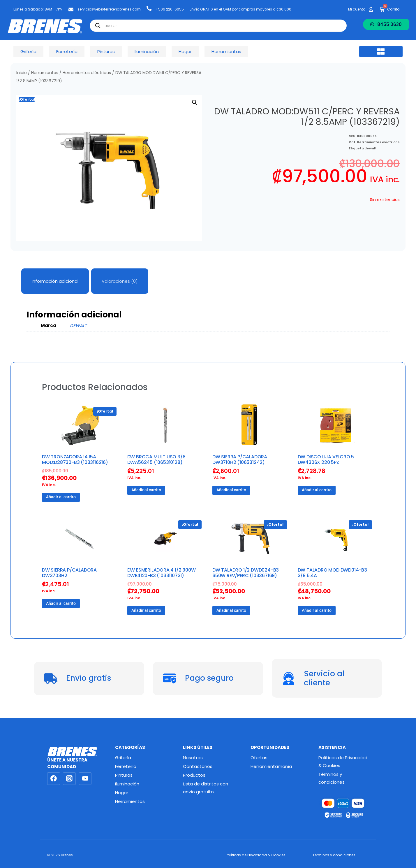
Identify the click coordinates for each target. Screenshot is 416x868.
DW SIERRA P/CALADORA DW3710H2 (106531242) (240, 460)
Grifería (123, 758)
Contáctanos (198, 766)
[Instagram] (69, 779)
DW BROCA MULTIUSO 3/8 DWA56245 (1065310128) (156, 460)
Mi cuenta (357, 9)
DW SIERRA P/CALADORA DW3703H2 (69, 573)
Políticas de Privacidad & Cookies (343, 762)
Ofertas (259, 758)
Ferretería (126, 766)
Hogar (122, 793)
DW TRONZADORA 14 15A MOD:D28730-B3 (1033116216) (75, 460)
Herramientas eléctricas (87, 73)
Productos (194, 775)
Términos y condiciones (332, 778)
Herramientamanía (271, 766)
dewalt (371, 148)
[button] (381, 52)
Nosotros (193, 758)
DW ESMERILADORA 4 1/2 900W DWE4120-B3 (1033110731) (162, 573)
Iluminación (127, 784)
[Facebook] (54, 779)
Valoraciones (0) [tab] (120, 281)
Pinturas (124, 775)
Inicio (22, 73)
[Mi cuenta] (371, 9)
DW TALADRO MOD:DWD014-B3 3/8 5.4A (332, 573)
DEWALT (79, 325)
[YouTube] (85, 779)
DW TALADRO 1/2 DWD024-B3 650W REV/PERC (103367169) (246, 573)
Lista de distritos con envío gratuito (206, 788)
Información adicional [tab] (55, 281)
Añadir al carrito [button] (61, 497)
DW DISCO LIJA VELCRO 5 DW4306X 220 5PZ (326, 460)
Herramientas (45, 73)
